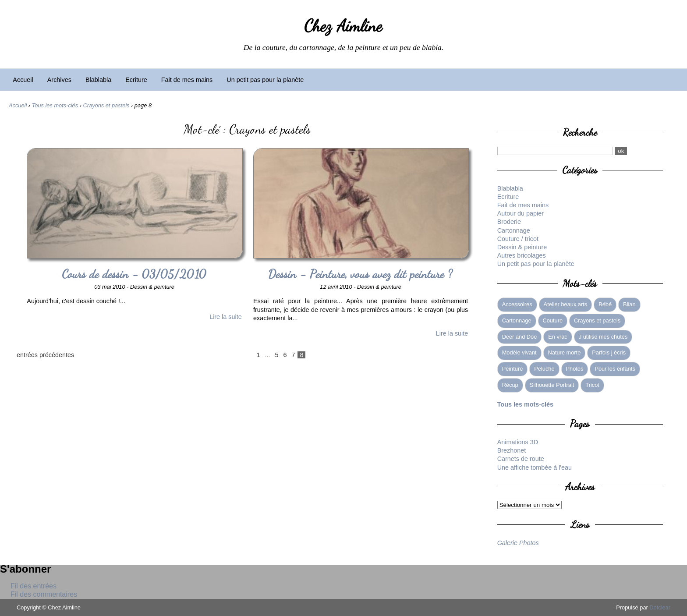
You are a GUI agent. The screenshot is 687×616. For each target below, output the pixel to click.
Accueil (23, 80)
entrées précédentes (45, 355)
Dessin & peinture (522, 247)
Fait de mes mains (187, 80)
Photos (575, 369)
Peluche (544, 369)
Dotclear (660, 607)
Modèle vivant (519, 352)
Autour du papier (521, 213)
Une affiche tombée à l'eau (535, 467)
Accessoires (517, 304)
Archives (59, 80)
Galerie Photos (518, 543)
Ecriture (136, 80)
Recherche (580, 132)
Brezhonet (512, 450)
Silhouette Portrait (552, 385)
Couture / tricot (518, 239)
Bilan (629, 304)
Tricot (592, 385)
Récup (510, 385)
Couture (553, 320)
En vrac (558, 337)
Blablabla (98, 80)
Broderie (509, 222)
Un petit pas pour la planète (265, 80)
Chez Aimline (343, 26)
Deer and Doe (520, 337)
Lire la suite (226, 317)
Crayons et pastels (106, 105)
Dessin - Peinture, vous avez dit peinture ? (361, 274)
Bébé (605, 304)
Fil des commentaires (44, 594)
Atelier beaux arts (566, 304)
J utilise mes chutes (603, 337)
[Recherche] (555, 151)
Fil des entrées (34, 586)
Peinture (513, 369)
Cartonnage (514, 230)
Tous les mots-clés (55, 105)
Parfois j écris (609, 352)
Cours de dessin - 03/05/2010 (134, 274)
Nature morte (565, 352)
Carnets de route (521, 459)
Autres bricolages (522, 255)
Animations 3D (518, 442)
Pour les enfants (615, 369)
